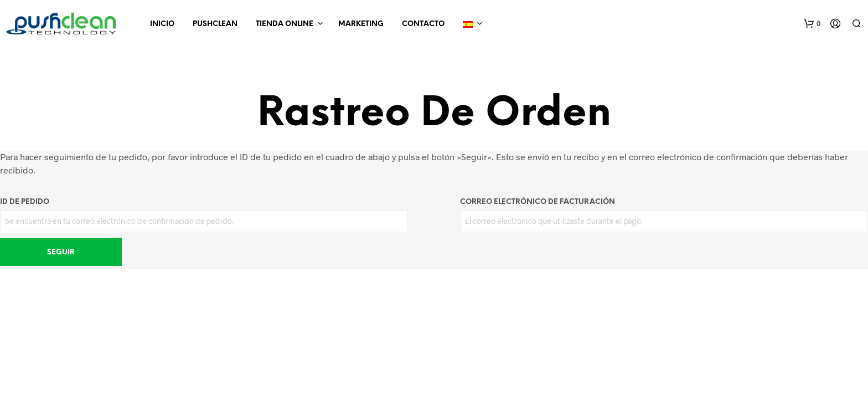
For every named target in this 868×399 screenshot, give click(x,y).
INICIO (162, 24)
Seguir (61, 252)
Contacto (423, 24)
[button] (812, 24)
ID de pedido (25, 202)
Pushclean (215, 24)
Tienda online (285, 24)
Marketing (361, 24)
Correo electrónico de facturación (538, 202)
